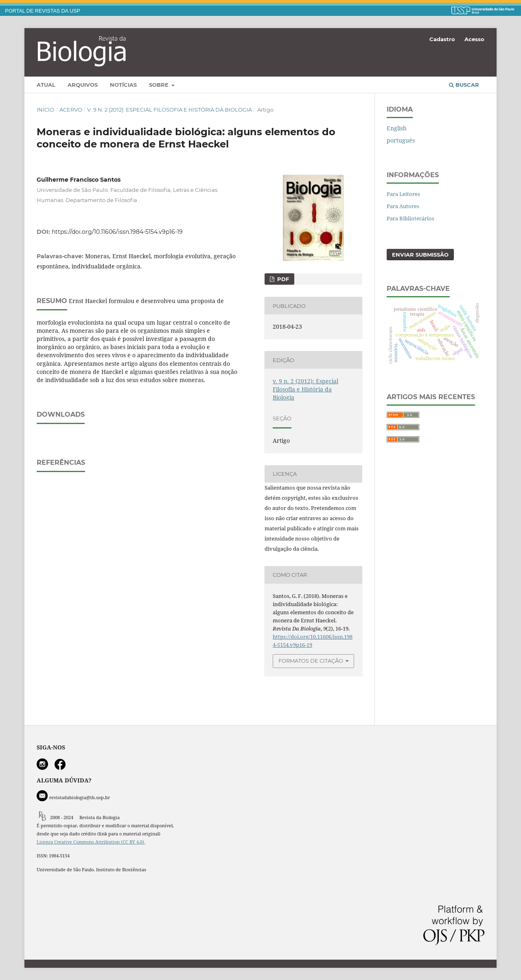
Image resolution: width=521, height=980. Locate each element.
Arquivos (83, 85)
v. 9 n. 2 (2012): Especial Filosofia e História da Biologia (170, 110)
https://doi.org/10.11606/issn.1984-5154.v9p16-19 (117, 232)
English (397, 128)
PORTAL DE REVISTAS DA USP (43, 11)
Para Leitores (403, 194)
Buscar (464, 85)
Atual (46, 85)
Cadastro (442, 39)
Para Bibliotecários (410, 218)
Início (45, 110)
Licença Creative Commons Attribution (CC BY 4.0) (91, 842)
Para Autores (403, 206)
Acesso (474, 39)
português (401, 140)
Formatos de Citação (311, 661)
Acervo (71, 110)
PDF (282, 279)
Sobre (160, 85)
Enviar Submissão (420, 255)
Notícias (123, 85)
